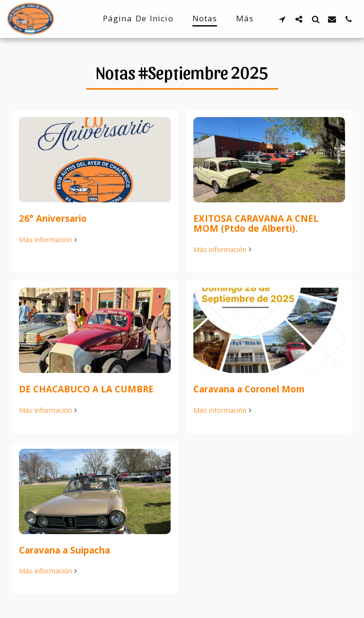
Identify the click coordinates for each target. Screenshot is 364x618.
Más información (49, 240)
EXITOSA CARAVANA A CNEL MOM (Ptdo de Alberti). (256, 223)
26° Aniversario (53, 218)
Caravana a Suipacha (64, 550)
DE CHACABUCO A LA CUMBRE (86, 389)
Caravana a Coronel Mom (249, 389)
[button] (282, 19)
